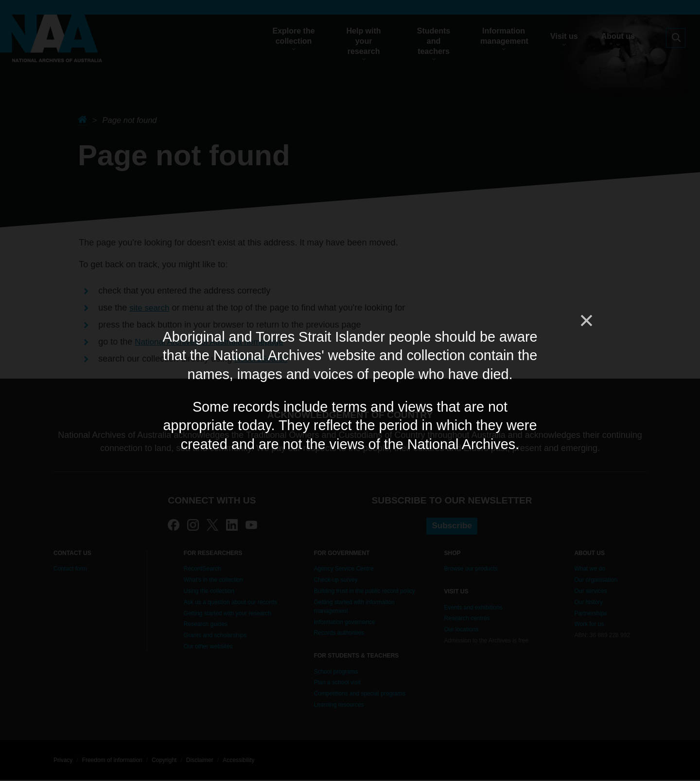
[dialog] (350, 390)
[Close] (586, 321)
